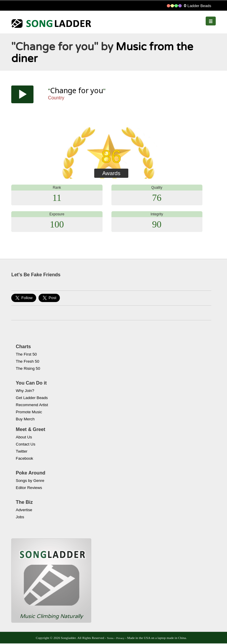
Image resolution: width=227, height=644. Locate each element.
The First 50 (26, 354)
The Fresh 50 (27, 361)
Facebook (24, 458)
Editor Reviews (29, 488)
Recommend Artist (32, 405)
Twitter (21, 451)
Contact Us (25, 444)
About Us (24, 437)
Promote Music (29, 412)
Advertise (24, 510)
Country (56, 98)
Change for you (77, 90)
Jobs (20, 517)
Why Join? (25, 391)
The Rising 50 (28, 368)
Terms (110, 638)
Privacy (120, 638)
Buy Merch (25, 419)
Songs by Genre (30, 481)
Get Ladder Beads (32, 398)
